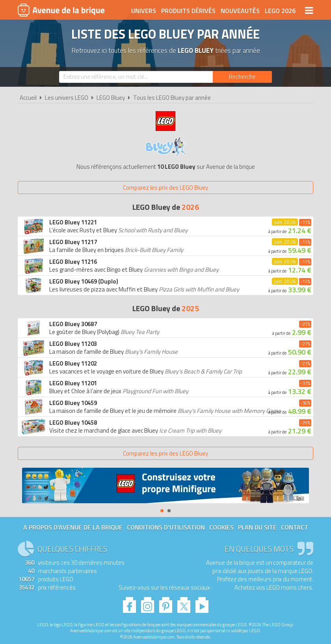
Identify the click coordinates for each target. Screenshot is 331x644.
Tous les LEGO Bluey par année (172, 98)
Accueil (28, 98)
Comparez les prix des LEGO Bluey (165, 188)
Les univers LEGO (67, 98)
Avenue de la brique (61, 10)
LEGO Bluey (111, 98)
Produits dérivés (188, 11)
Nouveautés (240, 11)
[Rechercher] (242, 77)
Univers (144, 11)
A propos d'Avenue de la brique (73, 527)
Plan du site (257, 527)
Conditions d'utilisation (166, 527)
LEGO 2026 (280, 11)
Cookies (221, 527)
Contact (295, 527)
